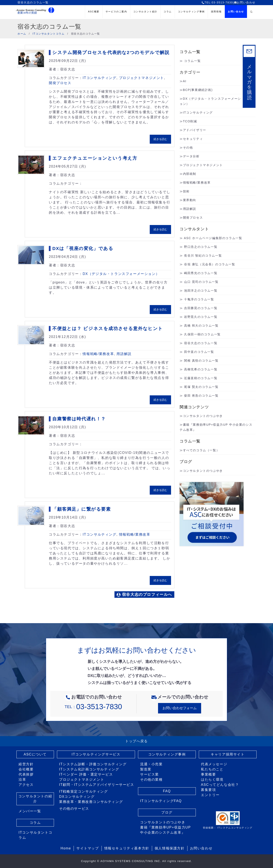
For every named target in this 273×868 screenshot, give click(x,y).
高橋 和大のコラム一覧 (201, 326)
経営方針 (26, 764)
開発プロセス (60, 83)
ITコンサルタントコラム (35, 835)
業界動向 (190, 200)
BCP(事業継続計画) (198, 90)
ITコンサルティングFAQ (161, 801)
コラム (168, 12)
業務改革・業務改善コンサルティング (91, 802)
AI (185, 81)
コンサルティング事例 (191, 12)
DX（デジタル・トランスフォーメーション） (121, 274)
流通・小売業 (151, 764)
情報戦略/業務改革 (98, 354)
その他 (188, 148)
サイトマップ (88, 848)
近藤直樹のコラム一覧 (201, 378)
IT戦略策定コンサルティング (83, 791)
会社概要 (26, 769)
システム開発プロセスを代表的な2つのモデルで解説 (111, 52)
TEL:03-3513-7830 (217, 2)
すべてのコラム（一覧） (201, 450)
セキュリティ (193, 139)
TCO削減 (190, 121)
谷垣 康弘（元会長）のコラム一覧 (210, 264)
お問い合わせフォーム (180, 708)
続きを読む (160, 139)
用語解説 (124, 354)
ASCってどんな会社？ (220, 785)
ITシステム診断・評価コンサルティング (93, 764)
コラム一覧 (192, 61)
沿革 (22, 780)
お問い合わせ (245, 2)
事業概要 (208, 774)
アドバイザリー (195, 130)
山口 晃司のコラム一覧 (201, 282)
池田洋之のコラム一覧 (201, 291)
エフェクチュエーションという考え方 (95, 158)
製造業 (146, 769)
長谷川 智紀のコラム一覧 (203, 256)
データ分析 (191, 156)
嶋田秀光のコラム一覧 (201, 273)
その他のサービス (74, 809)
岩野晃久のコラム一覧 (201, 317)
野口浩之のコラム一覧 (201, 247)
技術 (186, 191)
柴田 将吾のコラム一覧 (201, 396)
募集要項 (208, 790)
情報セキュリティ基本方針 (127, 848)
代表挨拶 (26, 774)
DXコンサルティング (77, 797)
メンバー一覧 (30, 811)
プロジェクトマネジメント (142, 78)
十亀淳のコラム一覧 (199, 299)
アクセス (26, 785)
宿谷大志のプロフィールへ (144, 595)
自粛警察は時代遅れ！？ (79, 419)
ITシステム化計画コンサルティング (89, 769)
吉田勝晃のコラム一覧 (201, 308)
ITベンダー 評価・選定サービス (86, 774)
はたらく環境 (212, 780)
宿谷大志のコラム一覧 (201, 343)
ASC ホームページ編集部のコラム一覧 (213, 238)
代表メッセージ (214, 764)
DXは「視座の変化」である (83, 248)
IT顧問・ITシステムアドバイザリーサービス (97, 785)
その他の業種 (151, 780)
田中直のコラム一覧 (199, 352)
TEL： (93, 707)
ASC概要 (94, 12)
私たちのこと (212, 769)
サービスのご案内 (116, 12)
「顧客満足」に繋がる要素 (81, 509)
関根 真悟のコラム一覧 (201, 361)
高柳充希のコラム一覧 (201, 369)
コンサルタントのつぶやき (203, 416)
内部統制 (190, 174)
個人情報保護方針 (170, 848)
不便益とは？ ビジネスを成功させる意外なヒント (108, 328)
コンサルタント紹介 (145, 12)
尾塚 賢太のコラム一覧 (201, 387)
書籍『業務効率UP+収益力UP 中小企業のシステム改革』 (166, 830)
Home (66, 848)
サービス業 (150, 774)
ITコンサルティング (99, 78)
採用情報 (216, 12)
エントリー (210, 795)
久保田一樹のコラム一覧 (202, 334)
